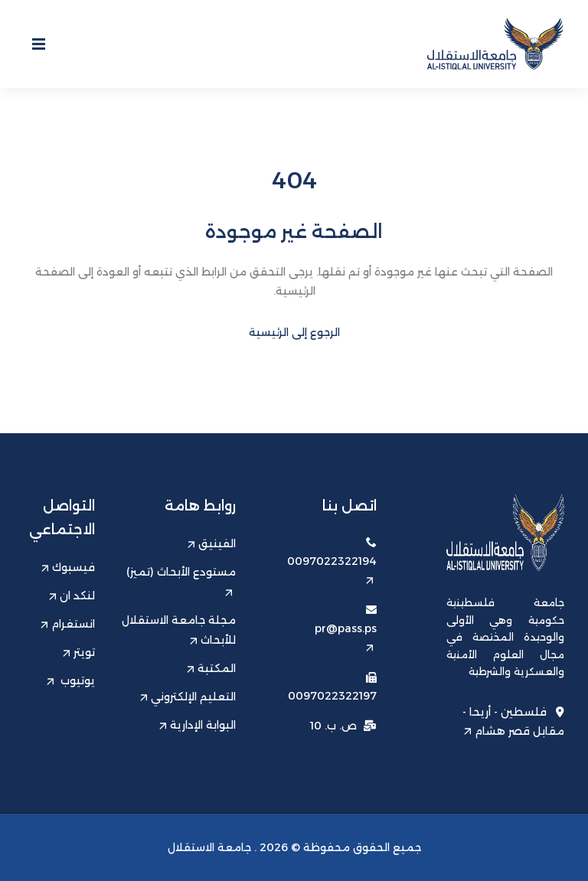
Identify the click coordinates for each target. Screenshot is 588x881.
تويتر (79, 652)
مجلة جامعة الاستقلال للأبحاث (179, 630)
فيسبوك (68, 567)
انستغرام (68, 624)
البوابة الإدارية (198, 725)
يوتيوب (71, 680)
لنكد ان (72, 595)
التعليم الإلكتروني (188, 697)
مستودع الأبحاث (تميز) (181, 581)
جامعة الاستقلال (209, 847)
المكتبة (211, 668)
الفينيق (212, 543)
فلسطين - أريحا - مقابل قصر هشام (513, 721)
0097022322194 (332, 569)
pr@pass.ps (346, 636)
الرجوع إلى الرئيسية (294, 332)
